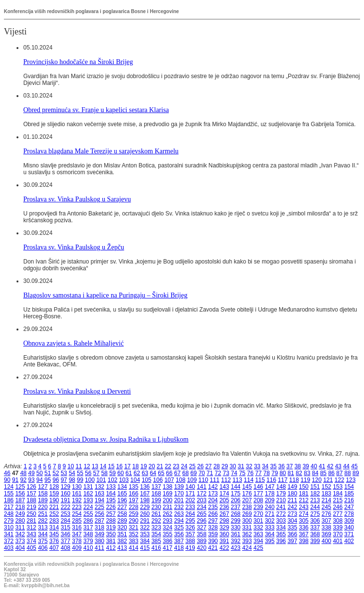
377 (66, 541)
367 (304, 534)
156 (20, 494)
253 (66, 514)
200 (167, 500)
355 (167, 534)
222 (66, 507)
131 (88, 487)
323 (156, 527)
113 (237, 480)
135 (133, 487)
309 (349, 521)
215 (338, 500)
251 (43, 514)
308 (338, 521)
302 (270, 521)
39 (306, 466)
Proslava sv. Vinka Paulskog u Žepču (74, 247)
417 (167, 548)
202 (190, 500)
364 (270, 534)
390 (213, 541)
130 (77, 487)
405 (32, 548)
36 (281, 466)
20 (152, 466)
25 (192, 466)
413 (122, 548)
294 (179, 521)
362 (247, 534)
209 (270, 500)
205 (224, 500)
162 (88, 494)
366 (292, 534)
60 (121, 473)
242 (292, 507)
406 (43, 548)
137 (156, 487)
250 (32, 514)
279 (9, 521)
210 (281, 500)
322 (145, 527)
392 (236, 541)
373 (20, 541)
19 (143, 466)
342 (20, 534)
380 (99, 541)
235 (213, 507)
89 (356, 473)
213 (315, 500)
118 (294, 480)
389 (201, 541)
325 (179, 527)
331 (247, 527)
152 (327, 487)
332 (258, 527)
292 (156, 521)
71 (210, 473)
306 (315, 521)
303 (281, 521)
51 (48, 473)
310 (9, 527)
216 (349, 500)
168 (156, 494)
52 (56, 473)
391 (224, 541)
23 (176, 466)
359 (213, 534)
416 (156, 548)
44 (346, 466)
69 (193, 473)
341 (9, 534)
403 (9, 548)
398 (304, 541)
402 (349, 541)
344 (43, 534)
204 (213, 500)
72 (218, 473)
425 (258, 548)
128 (54, 487)
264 (190, 514)
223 (77, 507)
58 (104, 473)
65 (161, 473)
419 (190, 548)
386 (167, 541)
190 (54, 500)
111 (215, 480)
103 (124, 480)
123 (351, 480)
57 (96, 473)
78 (267, 473)
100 (90, 480)
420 (201, 548)
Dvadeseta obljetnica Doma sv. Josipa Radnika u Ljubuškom (106, 439)
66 (169, 473)
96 (56, 480)
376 (54, 541)
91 (15, 480)
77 (258, 473)
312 (32, 527)
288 (111, 521)
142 (213, 487)
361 (236, 534)
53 (64, 473)
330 (236, 527)
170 (179, 494)
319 (111, 527)
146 (258, 487)
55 (80, 473)
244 (315, 507)
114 (248, 480)
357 (190, 534)
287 (99, 521)
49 (31, 473)
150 (304, 487)
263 (179, 514)
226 (111, 507)
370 (338, 534)
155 (9, 494)
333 (270, 527)
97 (64, 480)
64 (153, 473)
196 (122, 500)
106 (158, 480)
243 (304, 507)
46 (7, 473)
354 (156, 534)
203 (201, 500)
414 (133, 548)
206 (236, 500)
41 (322, 466)
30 (233, 466)
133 (111, 487)
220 (43, 507)
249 (20, 514)
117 (282, 480)
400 (327, 541)
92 (23, 480)
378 (77, 541)
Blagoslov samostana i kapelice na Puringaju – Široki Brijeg (105, 295)
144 (236, 487)
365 (281, 534)
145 (247, 487)
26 (200, 466)
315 (66, 527)
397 (292, 541)
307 (327, 521)
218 (20, 507)
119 (305, 480)
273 (292, 514)
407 (54, 548)
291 (145, 521)
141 (201, 487)
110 (203, 480)
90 (7, 480)
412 (111, 548)
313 (43, 527)
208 (258, 500)
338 (327, 527)
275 (315, 514)
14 (103, 466)
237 (236, 507)
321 (133, 527)
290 (133, 521)
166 (133, 494)
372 (9, 541)
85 (323, 473)
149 (292, 487)
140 (190, 487)
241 (281, 507)
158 (43, 494)
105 (147, 480)
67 (177, 473)
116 (271, 480)
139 (179, 487)
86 (331, 473)
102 (113, 480)
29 (224, 466)
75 (242, 473)
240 (270, 507)
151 (315, 487)
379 (88, 541)
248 (9, 514)
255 (88, 514)
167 (145, 494)
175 (236, 494)
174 (224, 494)
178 (270, 494)
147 (270, 487)
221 (54, 507)
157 (32, 494)
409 (77, 548)
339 (338, 527)
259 (133, 514)
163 (99, 494)
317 (88, 527)
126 (32, 487)
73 (226, 473)
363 (258, 534)
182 (315, 494)
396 (281, 541)
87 (339, 473)
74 (234, 473)
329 (224, 527)
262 (167, 514)
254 (77, 514)
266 (213, 514)
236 (224, 507)
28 (217, 466)
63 (145, 473)
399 (315, 541)
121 (328, 480)
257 (111, 514)
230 (156, 507)
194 (99, 500)
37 (290, 466)
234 (201, 507)
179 (281, 494)
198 (145, 500)
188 (32, 500)
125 (20, 487)
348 (88, 534)
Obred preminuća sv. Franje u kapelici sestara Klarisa (96, 110)
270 (258, 514)
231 (167, 507)
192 (77, 500)
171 (190, 494)
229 (145, 507)
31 (241, 466)
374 (32, 541)
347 (77, 534)
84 (315, 473)
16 (119, 466)
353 (145, 534)
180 (292, 494)
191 (66, 500)
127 (43, 487)
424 (247, 548)
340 (349, 527)
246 (338, 507)
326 (190, 527)
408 (66, 548)
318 (99, 527)
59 (112, 473)
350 (111, 534)
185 (349, 494)
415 (145, 548)
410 (88, 548)
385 (156, 541)
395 (270, 541)
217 (9, 507)
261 (156, 514)
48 (23, 473)
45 (355, 466)
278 (349, 514)
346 (66, 534)
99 (80, 480)
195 (111, 500)
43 (338, 466)
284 (66, 521)
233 (190, 507)
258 (122, 514)
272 (281, 514)
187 (20, 500)
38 (298, 466)
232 (179, 507)
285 (77, 521)
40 (314, 466)
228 (133, 507)
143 (224, 487)
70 (202, 473)
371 (349, 534)
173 (213, 494)
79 (274, 473)
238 (247, 507)
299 (236, 521)
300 (247, 521)
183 (327, 494)
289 (122, 521)
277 (338, 514)
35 (273, 466)
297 (213, 521)
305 (304, 521)
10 (71, 466)
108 (181, 480)
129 (66, 487)
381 (111, 541)
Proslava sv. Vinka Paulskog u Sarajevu (77, 199)
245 (327, 507)
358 (201, 534)
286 (88, 521)
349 (99, 534)
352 (133, 534)
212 (304, 500)
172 (201, 494)
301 (258, 521)
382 (122, 541)
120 (317, 480)
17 (127, 466)
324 (167, 527)
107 (169, 480)
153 (338, 487)
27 (208, 466)
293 (167, 521)
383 (133, 541)
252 (54, 514)
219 (32, 507)
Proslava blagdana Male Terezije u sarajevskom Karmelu (101, 151)
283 (54, 521)
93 (31, 480)
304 (292, 521)
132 (99, 487)
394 (258, 541)
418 (179, 548)
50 (40, 473)
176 (247, 494)
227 (122, 507)
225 (99, 507)
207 (247, 500)
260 (145, 514)
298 (224, 521)
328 (213, 527)
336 (304, 527)
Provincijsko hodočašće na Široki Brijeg (78, 62)
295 (190, 521)
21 (160, 466)
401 (338, 541)
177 (258, 494)
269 (247, 514)
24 (184, 466)
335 (292, 527)
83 (307, 473)
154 (349, 487)
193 (88, 500)
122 (339, 480)
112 (226, 480)
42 (330, 466)
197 (133, 500)
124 (9, 487)
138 (167, 487)
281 (32, 521)
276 (327, 514)
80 (283, 473)
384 (145, 541)
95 (48, 480)
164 (111, 494)
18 (136, 466)
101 (101, 480)
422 (224, 548)
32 (249, 466)
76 (250, 473)
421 (213, 548)
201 (179, 500)
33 (257, 466)
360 (224, 534)
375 (43, 541)
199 (156, 500)
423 (236, 548)
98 (72, 480)
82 (299, 473)
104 (135, 480)
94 (40, 480)
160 (66, 494)
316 (77, 527)
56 (88, 473)
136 (145, 487)
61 (129, 473)
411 (99, 548)
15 (111, 466)
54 (72, 473)
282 (43, 521)
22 (168, 466)
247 (349, 507)
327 (201, 527)
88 (348, 473)
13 (95, 466)
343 (32, 534)
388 (190, 541)
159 (54, 494)
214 (327, 500)
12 (87, 466)
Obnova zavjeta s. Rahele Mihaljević (74, 343)
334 (281, 527)
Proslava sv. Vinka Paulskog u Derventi (77, 391)
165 (122, 494)
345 (54, 534)
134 (122, 487)
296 (201, 521)
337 (315, 527)
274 (304, 514)
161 (77, 494)
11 (79, 466)
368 (315, 534)
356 (179, 534)
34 (265, 466)
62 (137, 473)
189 (43, 500)
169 (167, 494)
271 (270, 514)
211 (292, 500)
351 (122, 534)
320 (122, 527)
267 (224, 514)
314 (54, 527)
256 (99, 514)
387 (179, 541)
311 (20, 527)
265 (201, 514)
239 (258, 507)
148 (281, 487)
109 (192, 480)
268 (236, 514)
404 (20, 548)
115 (260, 480)
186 (9, 500)
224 (88, 507)
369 (327, 534)
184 (338, 494)
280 (20, 521)
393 (247, 541)
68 (185, 473)
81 (291, 473)
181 (304, 494)
